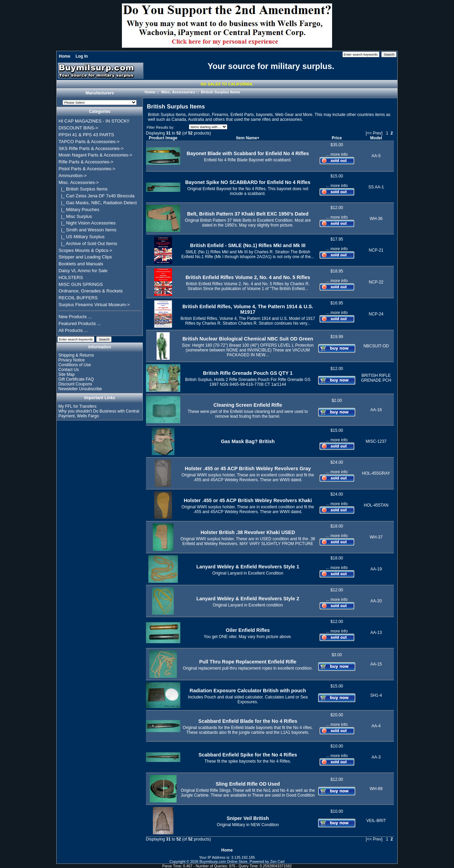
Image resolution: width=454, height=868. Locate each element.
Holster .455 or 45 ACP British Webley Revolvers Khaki (248, 500)
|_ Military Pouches (79, 210)
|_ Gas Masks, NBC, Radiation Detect (98, 203)
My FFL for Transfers (77, 406)
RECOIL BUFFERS (78, 298)
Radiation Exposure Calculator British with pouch (248, 691)
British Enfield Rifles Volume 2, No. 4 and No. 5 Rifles (248, 277)
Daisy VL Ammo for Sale (83, 271)
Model (376, 138)
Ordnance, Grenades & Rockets (91, 291)
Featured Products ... (80, 323)
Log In (82, 56)
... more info (337, 154)
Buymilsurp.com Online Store (224, 861)
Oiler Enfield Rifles (248, 630)
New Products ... (75, 317)
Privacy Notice (72, 360)
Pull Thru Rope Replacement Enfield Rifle (248, 662)
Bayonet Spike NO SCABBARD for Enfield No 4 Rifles (248, 182)
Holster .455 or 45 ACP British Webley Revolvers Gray (248, 468)
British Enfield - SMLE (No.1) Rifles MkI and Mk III (248, 245)
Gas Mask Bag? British (248, 441)
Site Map (66, 374)
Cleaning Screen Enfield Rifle (248, 405)
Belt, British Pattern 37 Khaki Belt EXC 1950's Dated (248, 214)
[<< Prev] (374, 133)
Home (64, 56)
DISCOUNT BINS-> (78, 128)
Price (337, 138)
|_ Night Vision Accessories (87, 223)
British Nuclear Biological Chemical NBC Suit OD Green (248, 339)
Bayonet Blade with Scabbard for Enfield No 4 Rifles (248, 153)
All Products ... (73, 330)
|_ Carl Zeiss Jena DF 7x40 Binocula (97, 196)
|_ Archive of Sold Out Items (88, 244)
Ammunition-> (73, 176)
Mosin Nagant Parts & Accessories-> (95, 155)
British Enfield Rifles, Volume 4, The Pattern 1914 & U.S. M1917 (248, 309)
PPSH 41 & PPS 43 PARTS (87, 135)
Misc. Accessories (178, 92)
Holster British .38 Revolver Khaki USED (248, 532)
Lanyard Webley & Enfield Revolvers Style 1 (248, 567)
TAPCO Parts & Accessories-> (89, 142)
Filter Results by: (160, 127)
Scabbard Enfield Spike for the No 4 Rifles (248, 755)
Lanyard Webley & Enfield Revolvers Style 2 (248, 599)
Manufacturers (100, 93)
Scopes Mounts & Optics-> (86, 250)
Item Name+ (248, 138)
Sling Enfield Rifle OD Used (248, 784)
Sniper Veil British (248, 818)
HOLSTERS (71, 277)
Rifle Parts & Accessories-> (86, 162)
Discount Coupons (75, 384)
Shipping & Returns (76, 355)
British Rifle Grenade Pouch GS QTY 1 (248, 373)
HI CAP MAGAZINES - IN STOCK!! (94, 121)
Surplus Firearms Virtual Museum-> (94, 305)
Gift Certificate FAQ (76, 379)
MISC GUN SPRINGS (81, 284)
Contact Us (69, 370)
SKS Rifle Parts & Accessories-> (91, 148)
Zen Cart (277, 861)
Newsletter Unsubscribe (80, 389)
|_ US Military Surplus (82, 237)
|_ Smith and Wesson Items (88, 230)
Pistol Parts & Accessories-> (87, 169)
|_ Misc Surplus (75, 216)
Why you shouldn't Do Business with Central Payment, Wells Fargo (99, 414)
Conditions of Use (75, 365)
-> (79, 182)
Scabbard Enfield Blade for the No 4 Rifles (248, 721)
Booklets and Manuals (81, 264)
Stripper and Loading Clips (85, 257)
